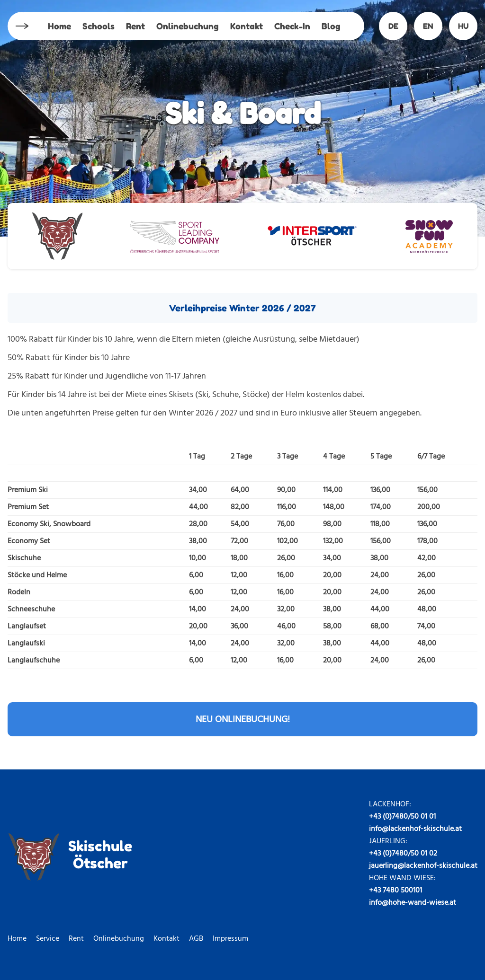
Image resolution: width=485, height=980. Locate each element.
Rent (135, 26)
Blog (331, 26)
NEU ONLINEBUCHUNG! (243, 719)
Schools (99, 26)
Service (48, 938)
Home (59, 26)
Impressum (230, 938)
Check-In (292, 26)
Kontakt (247, 26)
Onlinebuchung (188, 26)
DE (393, 26)
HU (463, 26)
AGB (196, 938)
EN (428, 26)
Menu (22, 26)
